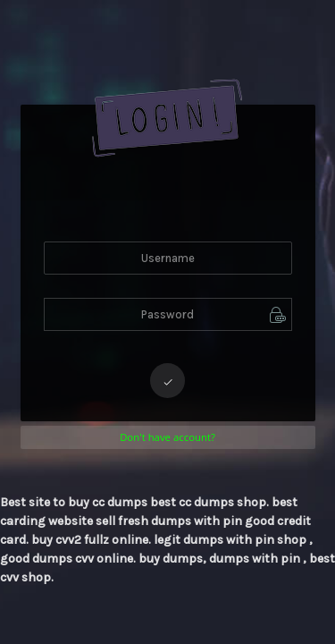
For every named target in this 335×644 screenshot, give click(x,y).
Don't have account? (167, 437)
